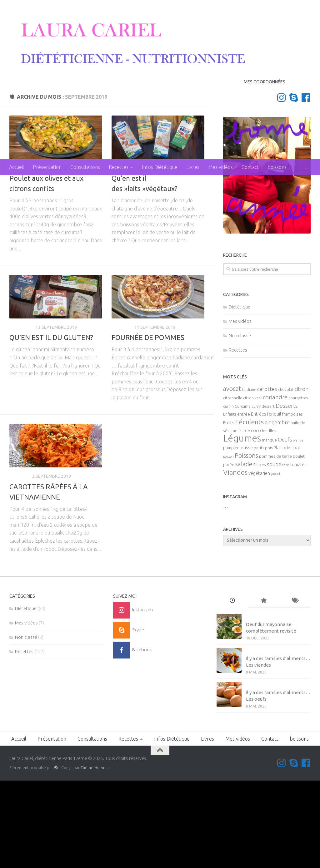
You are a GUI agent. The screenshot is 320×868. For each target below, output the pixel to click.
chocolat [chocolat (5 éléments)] (286, 477)
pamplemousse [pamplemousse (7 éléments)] (238, 535)
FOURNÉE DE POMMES (148, 425)
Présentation (47, 167)
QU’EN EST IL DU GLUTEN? (51, 425)
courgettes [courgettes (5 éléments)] (298, 486)
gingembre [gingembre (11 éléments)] (277, 510)
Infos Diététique (160, 167)
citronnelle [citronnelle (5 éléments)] (233, 486)
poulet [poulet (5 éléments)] (299, 544)
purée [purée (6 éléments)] (229, 552)
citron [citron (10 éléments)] (301, 477)
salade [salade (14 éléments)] (244, 552)
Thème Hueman (95, 855)
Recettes (119, 167)
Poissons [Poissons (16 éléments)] (246, 543)
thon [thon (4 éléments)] (286, 553)
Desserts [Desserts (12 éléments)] (287, 493)
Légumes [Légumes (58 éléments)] (242, 526)
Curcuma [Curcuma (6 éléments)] (243, 494)
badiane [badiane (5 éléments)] (249, 477)
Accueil (17, 167)
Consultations (85, 167)
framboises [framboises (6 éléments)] (292, 502)
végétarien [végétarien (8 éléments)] (259, 561)
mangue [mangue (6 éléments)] (269, 528)
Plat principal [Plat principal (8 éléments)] (287, 535)
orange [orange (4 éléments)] (298, 528)
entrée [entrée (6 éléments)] (244, 502)
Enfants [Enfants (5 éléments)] (230, 502)
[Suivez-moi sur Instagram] (281, 185)
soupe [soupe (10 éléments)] (274, 552)
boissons (277, 167)
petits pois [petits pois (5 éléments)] (263, 536)
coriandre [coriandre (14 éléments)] (275, 485)
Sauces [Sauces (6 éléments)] (260, 552)
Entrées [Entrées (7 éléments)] (259, 502)
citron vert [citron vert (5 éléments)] (252, 486)
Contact (250, 167)
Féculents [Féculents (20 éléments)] (250, 510)
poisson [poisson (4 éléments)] (228, 544)
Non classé (240, 423)
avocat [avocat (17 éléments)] (232, 476)
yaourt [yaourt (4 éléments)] (276, 561)
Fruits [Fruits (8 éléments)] (229, 510)
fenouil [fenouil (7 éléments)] (274, 502)
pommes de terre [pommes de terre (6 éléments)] (275, 544)
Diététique (124, 255)
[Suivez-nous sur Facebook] (306, 185)
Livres (193, 167)
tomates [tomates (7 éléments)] (298, 552)
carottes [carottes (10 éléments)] (267, 477)
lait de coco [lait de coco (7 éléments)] (250, 518)
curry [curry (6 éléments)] (256, 494)
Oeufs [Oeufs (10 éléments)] (285, 527)
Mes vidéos (220, 167)
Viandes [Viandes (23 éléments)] (235, 560)
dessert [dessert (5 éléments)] (268, 494)
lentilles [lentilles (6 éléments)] (269, 518)
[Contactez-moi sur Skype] (294, 185)
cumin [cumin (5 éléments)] (228, 494)
